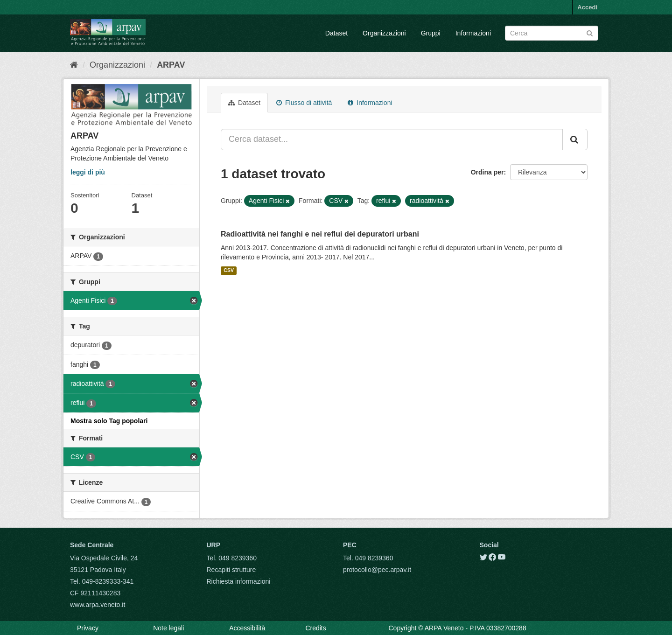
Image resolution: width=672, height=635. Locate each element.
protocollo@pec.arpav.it (377, 570)
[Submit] (590, 32)
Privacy (88, 628)
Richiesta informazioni (239, 581)
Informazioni (473, 33)
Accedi (587, 7)
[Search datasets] (552, 33)
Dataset (336, 33)
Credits (315, 628)
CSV (229, 271)
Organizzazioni (384, 33)
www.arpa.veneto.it (98, 605)
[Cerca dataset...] (392, 140)
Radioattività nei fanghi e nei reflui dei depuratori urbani (320, 234)
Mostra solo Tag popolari (109, 421)
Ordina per (487, 172)
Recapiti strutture (231, 570)
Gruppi (431, 33)
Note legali (168, 628)
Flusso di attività (304, 103)
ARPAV (171, 65)
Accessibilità (247, 628)
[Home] (74, 65)
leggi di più (88, 172)
